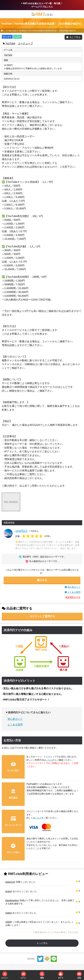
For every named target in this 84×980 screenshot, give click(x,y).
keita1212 (10, 882)
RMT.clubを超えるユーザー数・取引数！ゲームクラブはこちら (42, 5)
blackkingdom (12, 900)
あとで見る (75, 37)
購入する (42, 580)
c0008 (8, 922)
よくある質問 (74, 592)
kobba (8, 913)
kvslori (8, 891)
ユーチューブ (25, 43)
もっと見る (42, 943)
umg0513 (21, 531)
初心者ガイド (74, 587)
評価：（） (34, 536)
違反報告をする (73, 597)
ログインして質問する (42, 616)
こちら (49, 760)
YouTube (10, 43)
